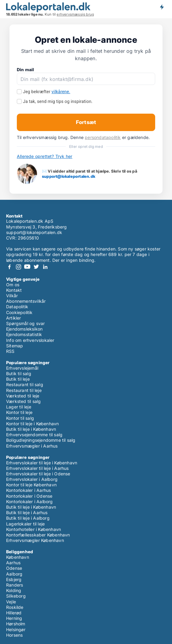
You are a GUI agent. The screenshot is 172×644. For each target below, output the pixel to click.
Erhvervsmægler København (35, 540)
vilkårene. (61, 92)
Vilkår (12, 296)
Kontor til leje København (31, 485)
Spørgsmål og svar (25, 323)
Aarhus (13, 563)
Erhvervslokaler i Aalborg (32, 479)
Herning (14, 618)
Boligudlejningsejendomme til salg (41, 440)
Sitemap (15, 346)
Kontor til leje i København (32, 424)
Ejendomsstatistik (24, 334)
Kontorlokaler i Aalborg (30, 501)
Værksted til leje (23, 396)
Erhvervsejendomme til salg (34, 435)
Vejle (11, 602)
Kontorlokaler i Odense (29, 496)
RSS (10, 351)
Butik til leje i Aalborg (28, 518)
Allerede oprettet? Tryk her (45, 156)
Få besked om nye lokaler (162, 7)
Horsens (14, 635)
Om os (13, 285)
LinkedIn (45, 267)
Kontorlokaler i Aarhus (28, 490)
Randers (15, 585)
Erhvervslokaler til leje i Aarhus (37, 468)
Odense (14, 568)
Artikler (14, 318)
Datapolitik (17, 307)
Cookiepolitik (19, 312)
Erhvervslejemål (22, 368)
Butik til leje (18, 379)
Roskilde (15, 607)
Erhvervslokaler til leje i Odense (38, 474)
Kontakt (14, 290)
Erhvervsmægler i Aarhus (32, 446)
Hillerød (14, 613)
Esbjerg (14, 579)
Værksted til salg (23, 401)
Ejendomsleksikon (24, 329)
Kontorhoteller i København (34, 529)
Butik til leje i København (31, 429)
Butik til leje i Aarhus (27, 512)
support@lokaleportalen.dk (69, 176)
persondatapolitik (103, 137)
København (18, 557)
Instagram (18, 267)
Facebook (9, 267)
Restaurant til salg (25, 384)
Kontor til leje (19, 412)
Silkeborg (16, 596)
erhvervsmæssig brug (75, 14)
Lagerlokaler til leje (25, 524)
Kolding (14, 590)
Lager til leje (19, 407)
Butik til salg (19, 373)
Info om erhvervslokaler (30, 340)
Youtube (27, 267)
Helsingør (16, 629)
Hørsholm (16, 624)
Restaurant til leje (24, 390)
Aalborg (14, 574)
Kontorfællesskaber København (38, 535)
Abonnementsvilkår (26, 301)
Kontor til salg (20, 418)
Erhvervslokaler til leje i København (42, 463)
